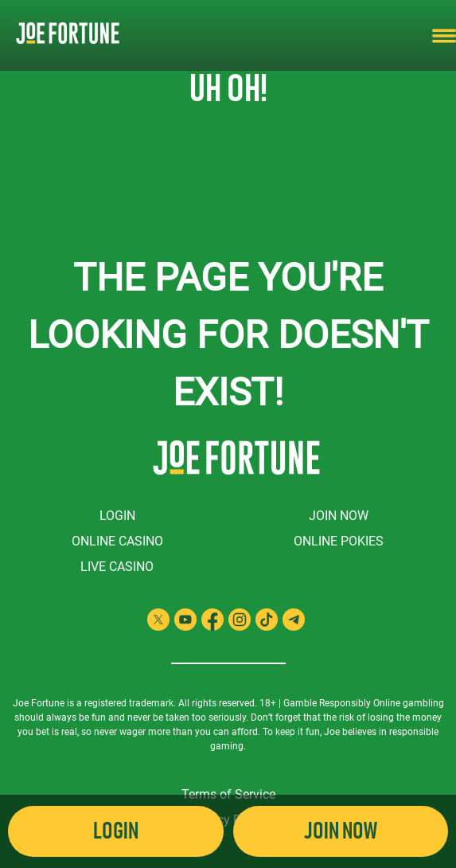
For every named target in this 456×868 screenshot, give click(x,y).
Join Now (339, 516)
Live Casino (117, 567)
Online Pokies (339, 541)
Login (117, 516)
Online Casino (117, 541)
